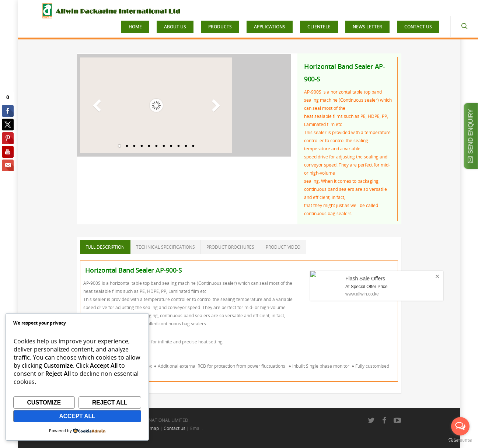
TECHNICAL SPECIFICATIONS (165, 247)
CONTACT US (418, 27)
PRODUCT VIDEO (283, 247)
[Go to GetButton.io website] (460, 440)
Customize (44, 402)
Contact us (175, 428)
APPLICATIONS (270, 27)
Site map (150, 428)
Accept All (77, 416)
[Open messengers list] (460, 426)
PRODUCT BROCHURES (230, 247)
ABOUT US (175, 27)
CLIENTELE (319, 27)
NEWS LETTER (367, 27)
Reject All (110, 402)
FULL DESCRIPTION (105, 247)
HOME (135, 27)
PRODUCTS (220, 27)
